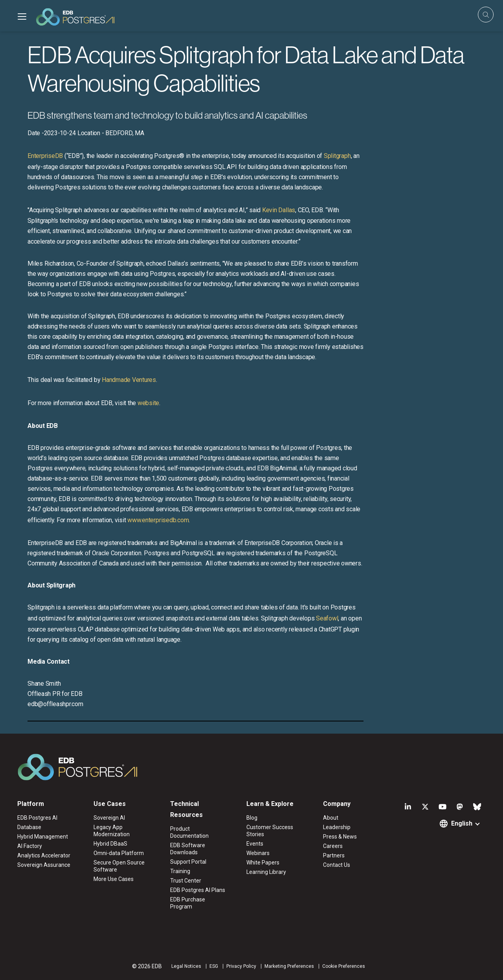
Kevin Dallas (279, 210)
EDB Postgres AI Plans (198, 890)
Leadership (337, 827)
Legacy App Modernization (112, 831)
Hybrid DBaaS (110, 844)
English (462, 823)
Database (29, 827)
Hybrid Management (43, 837)
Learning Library (266, 872)
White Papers (263, 863)
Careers (333, 846)
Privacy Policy (241, 966)
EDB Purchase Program (188, 903)
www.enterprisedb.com (157, 520)
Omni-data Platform (119, 853)
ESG (214, 966)
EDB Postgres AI (37, 818)
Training (180, 871)
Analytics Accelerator (44, 855)
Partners (334, 855)
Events (255, 844)
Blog (252, 818)
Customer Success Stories (270, 831)
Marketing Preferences (289, 966)
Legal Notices (186, 966)
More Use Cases (114, 879)
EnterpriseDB (45, 156)
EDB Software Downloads (188, 849)
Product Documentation (189, 832)
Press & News (340, 837)
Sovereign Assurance (44, 865)
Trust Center (186, 881)
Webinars (258, 853)
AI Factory (30, 846)
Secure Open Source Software (119, 866)
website (148, 403)
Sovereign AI (109, 818)
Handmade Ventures (129, 380)
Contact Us (337, 865)
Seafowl (327, 618)
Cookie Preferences (344, 966)
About (331, 818)
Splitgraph (337, 156)
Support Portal (188, 862)
